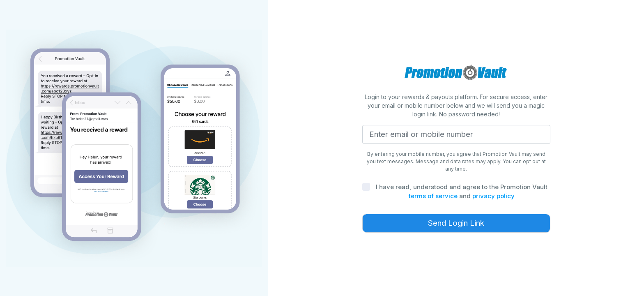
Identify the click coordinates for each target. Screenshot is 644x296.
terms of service (433, 196)
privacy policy (493, 196)
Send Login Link (456, 223)
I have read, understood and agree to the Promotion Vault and (462, 192)
